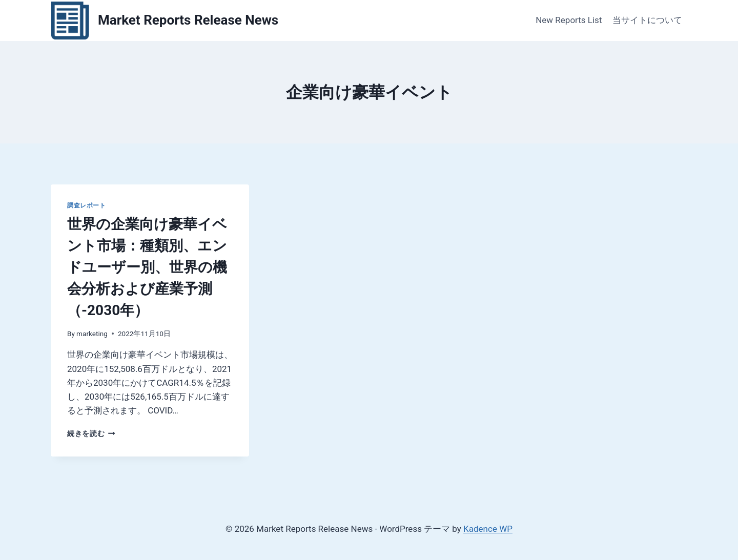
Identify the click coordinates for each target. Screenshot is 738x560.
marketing (92, 334)
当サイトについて (647, 20)
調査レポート (87, 205)
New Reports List (569, 20)
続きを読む (91, 433)
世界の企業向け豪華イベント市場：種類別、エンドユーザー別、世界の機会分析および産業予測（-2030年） (147, 267)
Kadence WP (488, 529)
